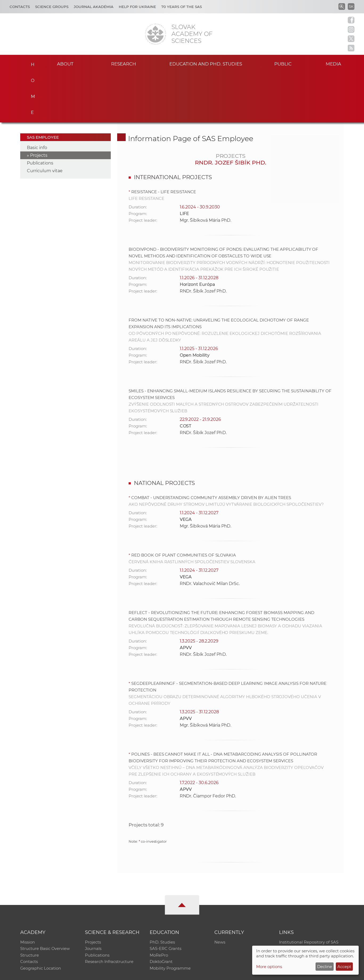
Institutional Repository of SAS (309, 892)
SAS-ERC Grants (166, 899)
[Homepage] (156, 34)
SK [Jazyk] (351, 6)
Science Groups (52, 7)
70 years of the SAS (182, 7)
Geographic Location (41, 920)
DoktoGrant (161, 913)
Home (31, 63)
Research (124, 63)
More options (269, 967)
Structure (30, 906)
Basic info (37, 98)
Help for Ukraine (137, 7)
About (65, 63)
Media (336, 63)
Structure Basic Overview (45, 899)
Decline (325, 967)
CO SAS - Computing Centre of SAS (92, 973)
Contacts (20, 7)
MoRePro (159, 906)
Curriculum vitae (45, 121)
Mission (28, 892)
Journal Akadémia (94, 7)
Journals (93, 899)
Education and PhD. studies (206, 63)
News (220, 892)
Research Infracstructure (109, 913)
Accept (344, 967)
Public (283, 63)
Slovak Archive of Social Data (307, 899)
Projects (39, 105)
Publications (40, 113)
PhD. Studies (162, 892)
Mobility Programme (170, 920)
